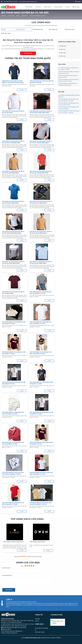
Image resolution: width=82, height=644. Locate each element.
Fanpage (78, 2)
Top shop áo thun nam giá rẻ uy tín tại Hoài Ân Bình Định (41, 232)
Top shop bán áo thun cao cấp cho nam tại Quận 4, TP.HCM (13, 473)
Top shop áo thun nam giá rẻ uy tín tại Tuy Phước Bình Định (41, 142)
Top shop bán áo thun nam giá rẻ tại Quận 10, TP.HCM (14, 323)
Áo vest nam (54, 29)
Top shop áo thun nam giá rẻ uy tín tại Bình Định (13, 293)
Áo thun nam (11, 16)
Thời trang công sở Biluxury (13, 542)
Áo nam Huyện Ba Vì (52, 25)
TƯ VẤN (67, 7)
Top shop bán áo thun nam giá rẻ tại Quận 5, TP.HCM (41, 443)
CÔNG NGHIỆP (58, 7)
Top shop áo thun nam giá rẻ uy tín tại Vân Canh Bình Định (13, 142)
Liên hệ (37, 621)
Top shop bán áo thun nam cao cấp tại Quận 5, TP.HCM (13, 443)
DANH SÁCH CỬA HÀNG (58, 622)
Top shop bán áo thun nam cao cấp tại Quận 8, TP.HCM (41, 353)
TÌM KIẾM (76, 7)
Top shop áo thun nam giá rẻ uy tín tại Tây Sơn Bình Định (13, 172)
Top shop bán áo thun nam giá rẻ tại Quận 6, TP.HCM (41, 413)
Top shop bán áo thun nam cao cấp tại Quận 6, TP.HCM (13, 413)
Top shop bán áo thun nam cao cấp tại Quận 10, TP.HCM (41, 293)
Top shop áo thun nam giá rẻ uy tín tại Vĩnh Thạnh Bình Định (41, 112)
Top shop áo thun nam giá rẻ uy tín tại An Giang (13, 112)
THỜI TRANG (29, 7)
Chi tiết (22, 90)
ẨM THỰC (38, 7)
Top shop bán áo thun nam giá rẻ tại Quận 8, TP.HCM (14, 383)
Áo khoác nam (39, 29)
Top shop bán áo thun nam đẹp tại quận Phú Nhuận (42, 82)
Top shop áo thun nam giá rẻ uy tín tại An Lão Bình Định (41, 262)
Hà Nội (18, 16)
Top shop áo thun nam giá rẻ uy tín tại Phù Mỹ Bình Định (13, 202)
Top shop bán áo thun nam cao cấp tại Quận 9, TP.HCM (41, 323)
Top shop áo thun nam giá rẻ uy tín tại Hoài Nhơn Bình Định (13, 232)
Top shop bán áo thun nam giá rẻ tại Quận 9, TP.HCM (14, 353)
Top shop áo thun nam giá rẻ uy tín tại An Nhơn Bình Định (13, 262)
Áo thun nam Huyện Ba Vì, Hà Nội (37, 16)
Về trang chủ (28, 53)
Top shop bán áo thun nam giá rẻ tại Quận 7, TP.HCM (41, 383)
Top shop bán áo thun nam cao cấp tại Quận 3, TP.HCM (13, 503)
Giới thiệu (37, 619)
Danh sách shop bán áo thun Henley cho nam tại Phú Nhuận (13, 82)
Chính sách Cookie (40, 632)
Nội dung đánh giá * (7, 575)
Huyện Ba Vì (25, 16)
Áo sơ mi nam (70, 29)
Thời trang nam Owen (37, 542)
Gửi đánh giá (9, 590)
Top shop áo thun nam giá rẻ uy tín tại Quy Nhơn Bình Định (41, 172)
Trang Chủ (4, 16)
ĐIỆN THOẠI (47, 7)
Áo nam (39, 25)
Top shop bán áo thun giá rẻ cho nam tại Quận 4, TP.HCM (41, 473)
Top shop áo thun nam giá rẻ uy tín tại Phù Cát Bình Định (41, 202)
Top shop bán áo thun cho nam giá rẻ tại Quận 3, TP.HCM (41, 503)
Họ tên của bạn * (7, 568)
